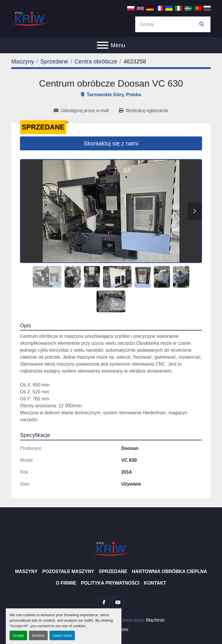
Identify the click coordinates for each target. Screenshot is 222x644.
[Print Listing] (144, 111)
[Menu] (103, 45)
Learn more (62, 635)
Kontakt (155, 583)
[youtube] (118, 602)
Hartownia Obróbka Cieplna (169, 571)
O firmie (66, 583)
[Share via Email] (84, 111)
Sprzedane (113, 571)
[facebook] (104, 602)
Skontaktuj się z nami (111, 143)
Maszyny (26, 571)
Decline (38, 635)
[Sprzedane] (54, 61)
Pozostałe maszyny (68, 571)
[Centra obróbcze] (96, 61)
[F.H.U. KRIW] (111, 548)
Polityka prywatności (110, 583)
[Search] (169, 24)
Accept (18, 635)
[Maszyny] (23, 61)
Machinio (155, 620)
